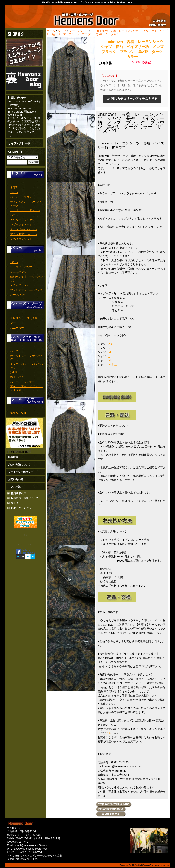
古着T (14, 187)
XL (110, 360)
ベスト (14, 215)
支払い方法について (19, 465)
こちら (110, 733)
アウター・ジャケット (24, 220)
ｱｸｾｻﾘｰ (14, 372)
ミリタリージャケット (24, 229)
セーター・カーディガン (25, 210)
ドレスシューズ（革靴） (25, 318)
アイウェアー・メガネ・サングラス (27, 388)
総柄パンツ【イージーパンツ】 (27, 279)
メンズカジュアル (25, 544)
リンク (15, 503)
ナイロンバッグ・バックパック (27, 366)
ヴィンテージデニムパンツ (27, 290)
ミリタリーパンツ (21, 267)
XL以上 (113, 364)
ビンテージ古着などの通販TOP (25, 852)
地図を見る (13, 835)
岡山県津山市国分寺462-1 (22, 831)
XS (110, 344)
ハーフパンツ (18, 295)
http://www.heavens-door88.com (30, 849)
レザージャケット (21, 224)
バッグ (14, 351)
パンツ (14, 262)
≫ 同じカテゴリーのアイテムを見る (132, 99)
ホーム (51, 31)
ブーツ (14, 323)
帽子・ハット (18, 377)
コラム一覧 (14, 487)
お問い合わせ (16, 479)
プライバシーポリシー (21, 472)
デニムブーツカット (23, 285)
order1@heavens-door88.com (30, 845)
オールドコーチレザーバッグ (27, 358)
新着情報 (13, 457)
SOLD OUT (18, 413)
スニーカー (17, 328)
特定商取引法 (18, 493)
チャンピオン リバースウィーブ (26, 204)
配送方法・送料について (25, 498)
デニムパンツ (18, 272)
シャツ (14, 192)
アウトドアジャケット (24, 234)
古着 (25, 535)
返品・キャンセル (21, 508)
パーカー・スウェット (24, 197)
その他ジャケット (21, 239)
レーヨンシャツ (79, 31)
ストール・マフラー (23, 382)
